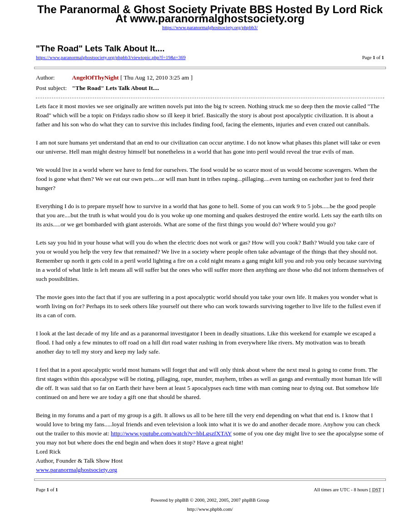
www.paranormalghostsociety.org (77, 470)
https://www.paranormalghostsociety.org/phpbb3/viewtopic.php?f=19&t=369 (111, 57)
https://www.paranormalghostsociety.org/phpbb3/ (210, 27)
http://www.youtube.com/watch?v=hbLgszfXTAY (171, 433)
